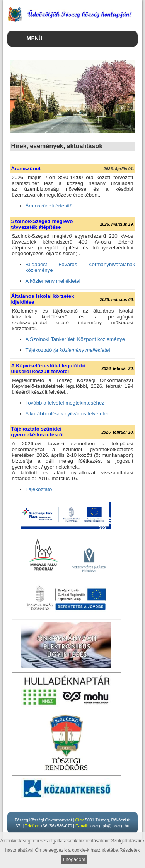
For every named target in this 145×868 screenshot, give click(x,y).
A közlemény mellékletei (53, 281)
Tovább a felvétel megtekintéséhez (65, 403)
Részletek (130, 850)
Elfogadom (74, 859)
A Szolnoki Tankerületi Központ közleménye (75, 339)
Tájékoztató (68, 350)
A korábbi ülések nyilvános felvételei (67, 414)
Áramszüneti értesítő (49, 206)
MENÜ (35, 38)
